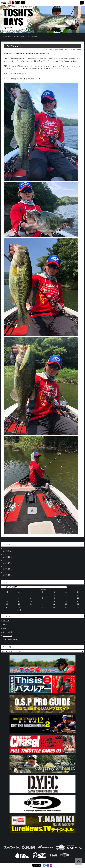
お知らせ (6, 621)
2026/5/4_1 (7, 551)
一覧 (81, 544)
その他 (60, 50)
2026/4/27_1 (7, 563)
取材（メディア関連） (11, 640)
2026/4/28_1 (7, 557)
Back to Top (79, 862)
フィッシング (68, 50)
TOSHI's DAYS (19, 37)
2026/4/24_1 (7, 575)
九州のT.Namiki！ (14, 46)
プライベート (77, 50)
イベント (6, 628)
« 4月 (19, 610)
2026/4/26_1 (7, 569)
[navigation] (82, 3)
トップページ (6, 37)
